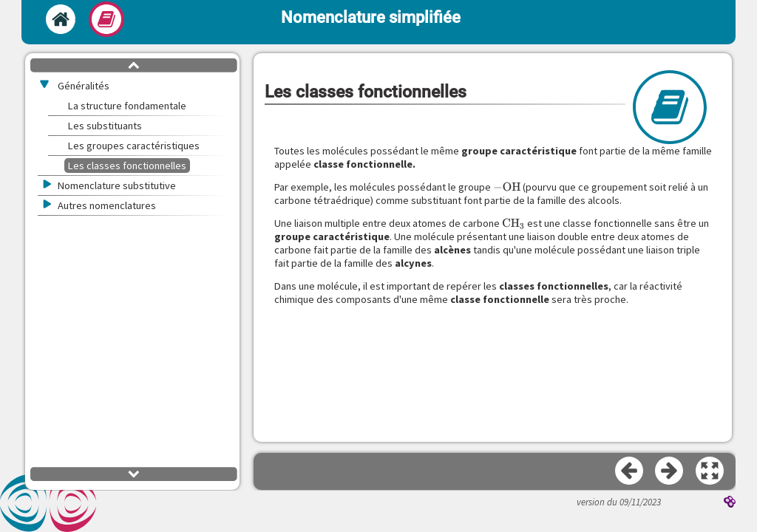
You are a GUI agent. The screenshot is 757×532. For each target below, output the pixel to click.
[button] (710, 471)
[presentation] (507, 187)
